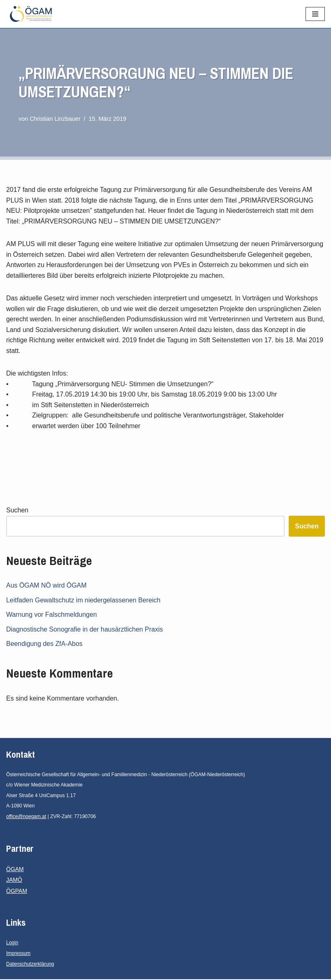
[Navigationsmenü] (315, 14)
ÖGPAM (17, 892)
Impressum (18, 954)
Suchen (17, 511)
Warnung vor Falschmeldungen (52, 615)
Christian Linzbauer (55, 119)
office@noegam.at (26, 817)
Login (12, 944)
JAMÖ (14, 881)
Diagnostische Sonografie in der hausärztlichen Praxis (85, 630)
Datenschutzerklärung (30, 965)
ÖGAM (15, 870)
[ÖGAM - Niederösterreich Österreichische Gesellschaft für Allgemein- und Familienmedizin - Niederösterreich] (33, 14)
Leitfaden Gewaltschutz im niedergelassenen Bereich (84, 601)
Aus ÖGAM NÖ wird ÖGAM (46, 586)
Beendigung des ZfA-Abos (45, 644)
